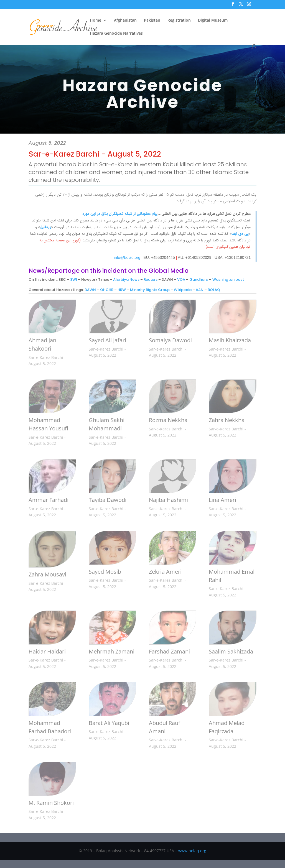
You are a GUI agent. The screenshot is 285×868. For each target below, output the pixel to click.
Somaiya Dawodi (170, 340)
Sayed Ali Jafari (107, 340)
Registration (179, 21)
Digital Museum (213, 21)
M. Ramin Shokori (51, 803)
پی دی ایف (240, 234)
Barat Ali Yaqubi (109, 723)
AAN (200, 290)
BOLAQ (214, 290)
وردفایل (45, 227)
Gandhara (199, 279)
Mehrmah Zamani (112, 651)
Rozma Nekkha (168, 420)
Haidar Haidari (47, 651)
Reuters (151, 279)
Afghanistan (125, 21)
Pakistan (152, 21)
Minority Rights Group (150, 290)
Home (96, 21)
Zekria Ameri (165, 572)
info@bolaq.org (127, 257)
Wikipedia (183, 290)
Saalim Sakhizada (231, 651)
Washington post (228, 279)
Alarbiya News (126, 279)
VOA (181, 279)
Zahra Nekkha (227, 420)
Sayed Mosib (105, 572)
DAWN (90, 290)
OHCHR (107, 290)
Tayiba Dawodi (108, 500)
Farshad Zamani (169, 651)
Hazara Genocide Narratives (116, 34)
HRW (122, 290)
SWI (74, 279)
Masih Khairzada (230, 340)
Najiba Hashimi (168, 500)
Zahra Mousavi (47, 574)
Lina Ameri (222, 500)
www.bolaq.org (192, 851)
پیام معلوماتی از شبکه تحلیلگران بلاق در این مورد (120, 214)
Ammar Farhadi (49, 500)
